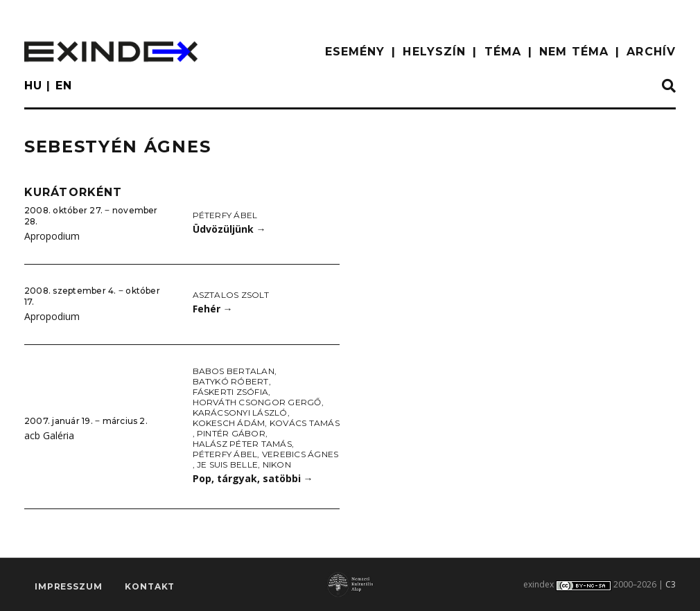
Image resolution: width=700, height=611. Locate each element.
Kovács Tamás (305, 423)
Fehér (213, 309)
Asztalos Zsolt (231, 295)
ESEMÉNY (355, 52)
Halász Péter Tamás (242, 444)
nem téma (574, 52)
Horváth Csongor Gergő (257, 402)
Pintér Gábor (231, 433)
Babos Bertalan (234, 371)
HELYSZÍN (434, 52)
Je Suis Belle (227, 464)
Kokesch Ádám (229, 423)
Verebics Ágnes (300, 454)
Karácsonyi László (240, 413)
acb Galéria (49, 435)
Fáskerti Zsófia (231, 392)
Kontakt (150, 587)
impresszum (68, 587)
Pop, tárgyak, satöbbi (253, 478)
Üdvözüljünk (229, 229)
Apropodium (52, 236)
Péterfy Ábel (225, 215)
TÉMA (503, 52)
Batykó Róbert (231, 381)
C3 (671, 584)
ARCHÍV (651, 52)
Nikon (277, 464)
